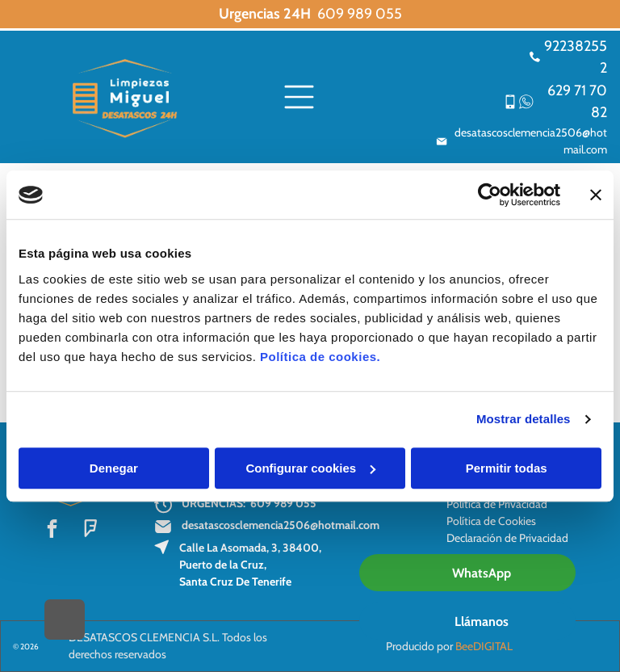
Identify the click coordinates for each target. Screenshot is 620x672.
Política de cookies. (320, 357)
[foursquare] (90, 531)
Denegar (114, 468)
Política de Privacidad (497, 504)
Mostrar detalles (524, 419)
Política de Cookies (491, 521)
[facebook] (52, 531)
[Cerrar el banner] (596, 195)
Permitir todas (507, 468)
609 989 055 (360, 14)
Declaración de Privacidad (507, 538)
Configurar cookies (310, 468)
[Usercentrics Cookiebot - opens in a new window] (490, 195)
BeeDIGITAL (484, 646)
